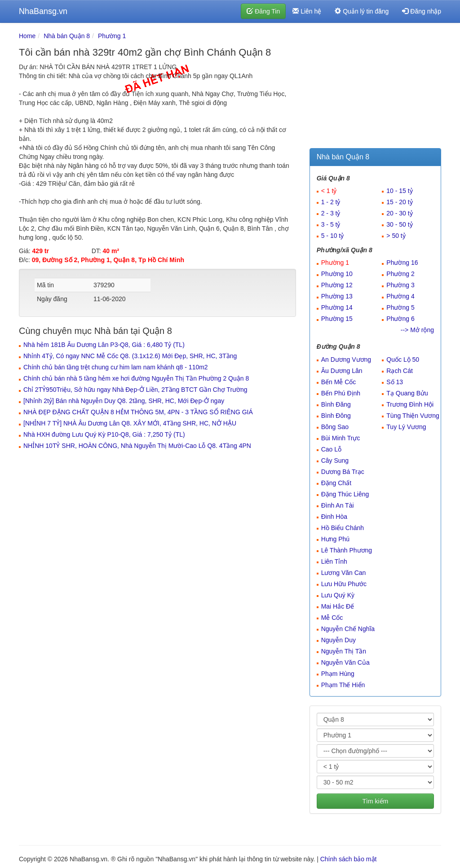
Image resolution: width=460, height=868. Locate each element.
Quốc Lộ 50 (403, 359)
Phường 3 (400, 285)
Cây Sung (335, 460)
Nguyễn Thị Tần (344, 651)
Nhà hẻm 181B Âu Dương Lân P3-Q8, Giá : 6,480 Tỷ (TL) (104, 345)
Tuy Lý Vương (406, 427)
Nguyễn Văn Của (345, 662)
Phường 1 (112, 36)
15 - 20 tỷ (399, 202)
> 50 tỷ (396, 236)
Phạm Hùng (338, 674)
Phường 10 (337, 274)
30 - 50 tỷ (399, 224)
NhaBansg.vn (43, 11)
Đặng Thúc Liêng (345, 494)
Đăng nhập (422, 11)
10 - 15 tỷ (399, 191)
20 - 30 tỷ (399, 213)
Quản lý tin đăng (362, 11)
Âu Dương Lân (342, 371)
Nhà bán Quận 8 (67, 36)
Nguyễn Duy (338, 640)
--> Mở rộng (417, 330)
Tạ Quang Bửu (407, 393)
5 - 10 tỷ (333, 236)
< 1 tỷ (329, 191)
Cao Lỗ (331, 449)
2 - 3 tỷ (331, 213)
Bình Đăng (336, 404)
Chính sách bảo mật (349, 859)
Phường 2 (400, 274)
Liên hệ (307, 11)
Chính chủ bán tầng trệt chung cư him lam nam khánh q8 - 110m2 (116, 367)
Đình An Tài (338, 505)
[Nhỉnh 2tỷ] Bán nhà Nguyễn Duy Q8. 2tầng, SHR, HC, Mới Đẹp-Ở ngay (124, 401)
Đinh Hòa (334, 517)
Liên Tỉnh (334, 561)
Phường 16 (402, 263)
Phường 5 (400, 307)
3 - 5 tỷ (331, 224)
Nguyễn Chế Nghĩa (348, 629)
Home (27, 36)
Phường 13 (337, 296)
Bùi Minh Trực (341, 438)
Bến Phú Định (341, 393)
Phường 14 (337, 307)
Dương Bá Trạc (343, 472)
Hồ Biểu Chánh (343, 528)
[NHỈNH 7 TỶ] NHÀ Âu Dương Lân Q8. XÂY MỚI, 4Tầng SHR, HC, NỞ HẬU (130, 423)
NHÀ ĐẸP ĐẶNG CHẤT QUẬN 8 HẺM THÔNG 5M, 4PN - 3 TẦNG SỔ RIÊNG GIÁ (138, 412)
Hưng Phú (335, 539)
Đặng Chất (336, 483)
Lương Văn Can (344, 573)
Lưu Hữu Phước (344, 584)
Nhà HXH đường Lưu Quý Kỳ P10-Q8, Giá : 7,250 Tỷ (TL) (104, 434)
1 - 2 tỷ (331, 202)
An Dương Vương (346, 359)
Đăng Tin (263, 11)
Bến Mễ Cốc (339, 382)
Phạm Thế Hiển (343, 685)
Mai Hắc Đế (338, 606)
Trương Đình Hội (410, 404)
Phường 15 (337, 319)
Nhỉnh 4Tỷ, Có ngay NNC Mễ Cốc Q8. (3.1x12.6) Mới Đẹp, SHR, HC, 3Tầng (130, 356)
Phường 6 (400, 319)
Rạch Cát (400, 371)
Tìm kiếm (375, 801)
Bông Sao (335, 427)
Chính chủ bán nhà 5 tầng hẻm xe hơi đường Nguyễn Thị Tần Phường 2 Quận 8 (136, 378)
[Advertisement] (375, 88)
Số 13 (395, 382)
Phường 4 (400, 296)
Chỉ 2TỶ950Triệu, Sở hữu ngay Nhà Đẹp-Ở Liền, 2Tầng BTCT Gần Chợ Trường (135, 390)
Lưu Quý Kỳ (338, 595)
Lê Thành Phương (347, 550)
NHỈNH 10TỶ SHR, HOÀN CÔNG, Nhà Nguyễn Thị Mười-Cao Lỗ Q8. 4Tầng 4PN (137, 446)
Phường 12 (337, 285)
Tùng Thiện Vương (413, 416)
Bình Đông (336, 416)
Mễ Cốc (332, 618)
